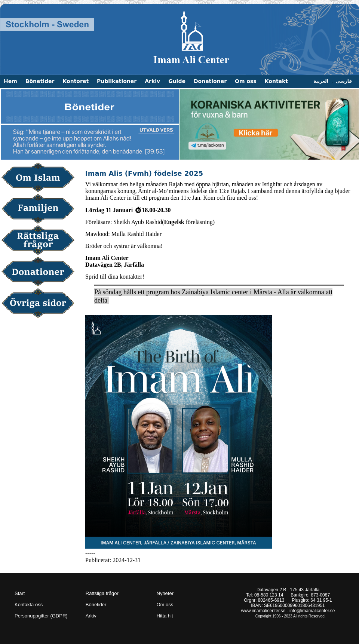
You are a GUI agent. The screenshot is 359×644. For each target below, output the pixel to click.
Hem (10, 81)
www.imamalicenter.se (263, 611)
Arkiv (152, 81)
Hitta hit (165, 616)
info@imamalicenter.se (312, 611)
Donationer (210, 81)
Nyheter (165, 593)
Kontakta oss (29, 605)
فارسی (344, 81)
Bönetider (40, 81)
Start (20, 593)
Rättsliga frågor (41, 241)
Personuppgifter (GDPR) (41, 616)
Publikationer (117, 81)
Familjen (41, 209)
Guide (177, 81)
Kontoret (76, 81)
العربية (321, 81)
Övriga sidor (41, 304)
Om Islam (41, 178)
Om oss (246, 81)
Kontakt (276, 81)
